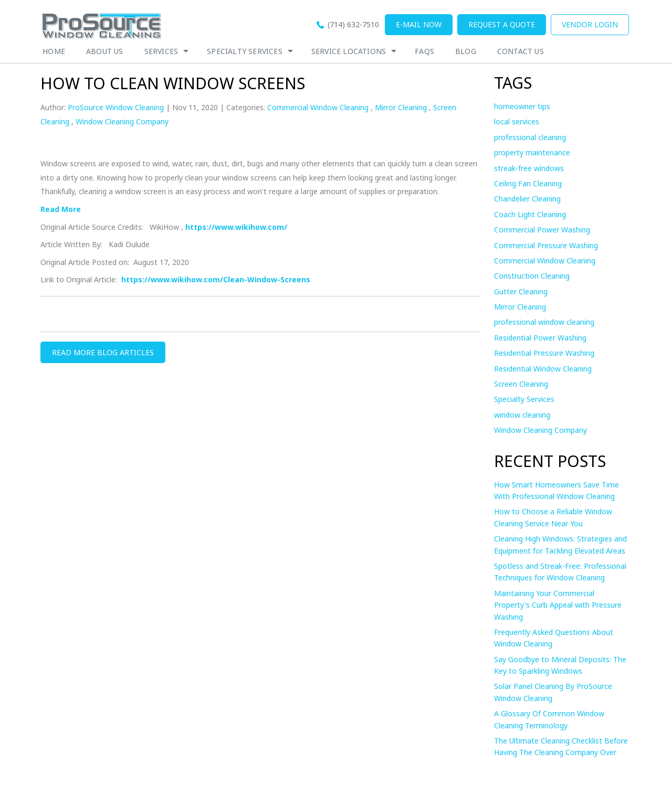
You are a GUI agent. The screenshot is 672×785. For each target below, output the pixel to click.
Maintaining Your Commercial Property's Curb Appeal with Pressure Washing (558, 605)
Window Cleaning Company (122, 121)
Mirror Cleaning (401, 107)
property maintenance (532, 152)
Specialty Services (245, 51)
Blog (466, 51)
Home (54, 51)
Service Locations (349, 51)
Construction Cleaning (532, 276)
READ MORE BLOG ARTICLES (103, 352)
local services (517, 121)
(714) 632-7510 (353, 24)
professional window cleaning (544, 322)
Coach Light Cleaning (530, 214)
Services (161, 51)
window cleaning (522, 415)
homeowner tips (522, 106)
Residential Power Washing (540, 338)
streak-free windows (529, 168)
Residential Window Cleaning (543, 369)
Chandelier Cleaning (527, 199)
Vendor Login (590, 24)
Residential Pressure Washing (544, 353)
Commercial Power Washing (542, 230)
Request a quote (502, 24)
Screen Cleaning (521, 384)
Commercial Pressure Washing (546, 245)
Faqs (424, 51)
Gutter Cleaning (521, 291)
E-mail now (419, 24)
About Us (105, 51)
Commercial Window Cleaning (318, 107)
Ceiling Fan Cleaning (528, 183)
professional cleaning (530, 137)
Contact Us (521, 51)
